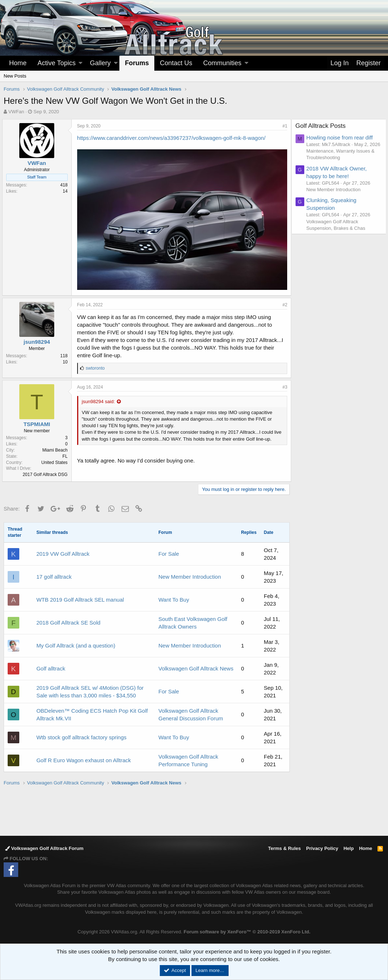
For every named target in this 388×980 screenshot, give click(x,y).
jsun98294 (38, 340)
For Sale (169, 552)
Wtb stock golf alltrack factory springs (82, 735)
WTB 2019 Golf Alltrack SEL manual (80, 597)
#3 (283, 385)
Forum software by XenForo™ (247, 930)
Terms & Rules (284, 847)
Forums (137, 63)
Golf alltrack (51, 666)
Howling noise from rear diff (341, 137)
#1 (283, 126)
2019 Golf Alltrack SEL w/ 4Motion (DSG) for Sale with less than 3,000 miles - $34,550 (90, 689)
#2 (283, 303)
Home (18, 63)
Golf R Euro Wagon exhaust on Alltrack (84, 758)
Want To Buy (174, 597)
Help (349, 847)
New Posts (15, 76)
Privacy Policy (322, 847)
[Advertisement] (194, 808)
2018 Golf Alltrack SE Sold (68, 620)
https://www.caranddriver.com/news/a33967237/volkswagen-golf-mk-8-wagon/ (173, 138)
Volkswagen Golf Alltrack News (196, 666)
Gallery (100, 63)
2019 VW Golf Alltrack (63, 552)
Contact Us (176, 63)
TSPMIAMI (38, 422)
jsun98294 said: (100, 399)
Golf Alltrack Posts (322, 126)
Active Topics (57, 63)
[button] (80, 63)
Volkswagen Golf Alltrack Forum (44, 847)
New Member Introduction (190, 574)
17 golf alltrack (54, 574)
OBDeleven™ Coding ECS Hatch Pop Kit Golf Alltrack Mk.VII (92, 712)
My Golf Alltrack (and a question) (76, 643)
